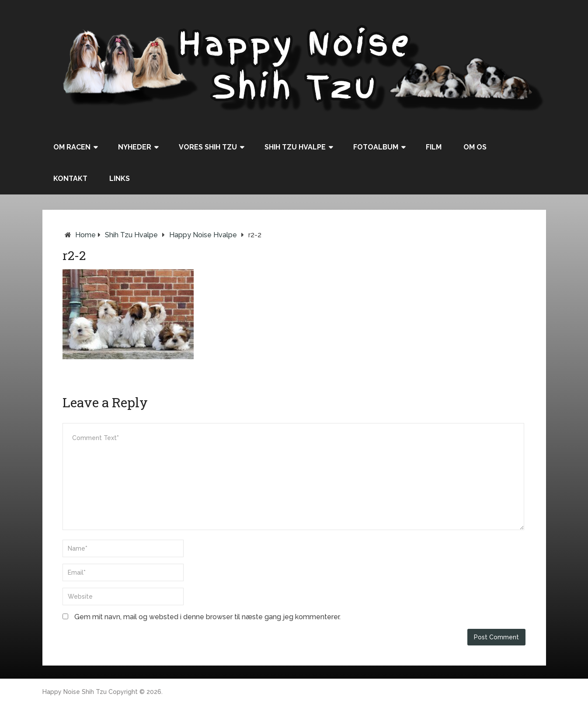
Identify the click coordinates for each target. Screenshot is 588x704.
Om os (475, 147)
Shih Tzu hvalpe (295, 147)
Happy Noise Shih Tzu (75, 692)
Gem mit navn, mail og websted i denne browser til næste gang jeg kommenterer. (207, 617)
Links (120, 179)
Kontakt (70, 179)
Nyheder (135, 147)
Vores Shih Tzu (208, 147)
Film (434, 147)
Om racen (72, 147)
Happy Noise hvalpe (203, 235)
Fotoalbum (376, 147)
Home (85, 235)
